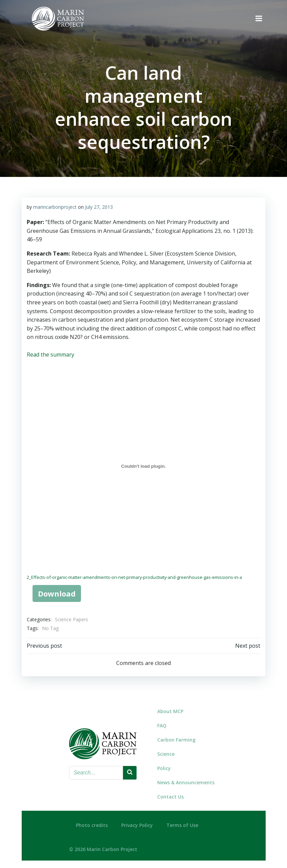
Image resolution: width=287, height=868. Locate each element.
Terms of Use (182, 823)
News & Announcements (184, 781)
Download (56, 593)
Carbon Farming (176, 738)
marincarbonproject (55, 207)
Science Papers (71, 619)
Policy (164, 767)
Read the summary (50, 354)
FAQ (162, 724)
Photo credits (92, 823)
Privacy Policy (137, 823)
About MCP (170, 710)
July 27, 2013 (99, 207)
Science (166, 753)
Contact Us (170, 795)
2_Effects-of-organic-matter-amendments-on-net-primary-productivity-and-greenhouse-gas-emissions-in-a (134, 577)
